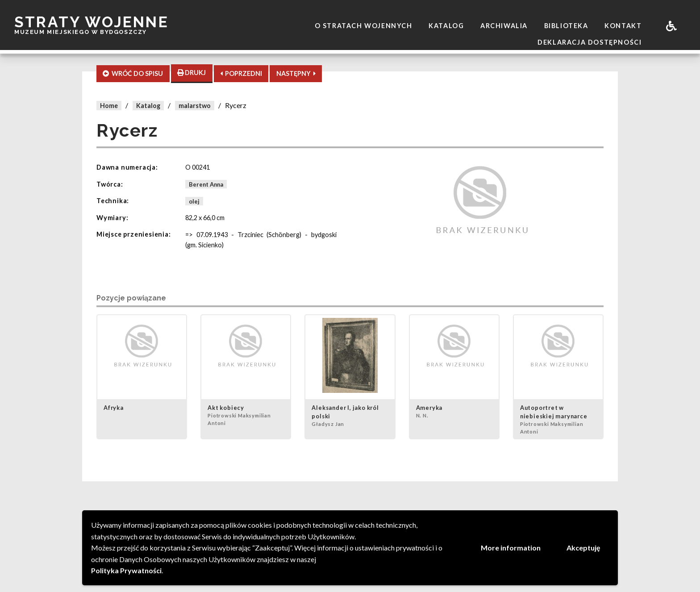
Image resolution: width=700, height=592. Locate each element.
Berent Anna (206, 184)
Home (109, 106)
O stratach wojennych (364, 26)
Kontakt (623, 26)
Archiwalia (504, 26)
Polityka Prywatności (126, 570)
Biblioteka (566, 26)
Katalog (446, 26)
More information (511, 548)
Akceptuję (583, 548)
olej (194, 201)
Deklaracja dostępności (590, 42)
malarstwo (195, 106)
